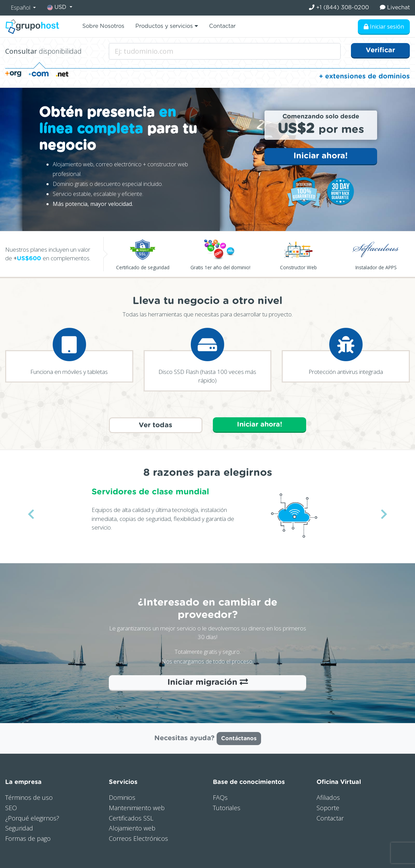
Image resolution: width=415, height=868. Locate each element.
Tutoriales (227, 808)
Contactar (222, 26)
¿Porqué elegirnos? (32, 818)
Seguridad (19, 828)
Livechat (395, 7)
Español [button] (21, 8)
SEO (11, 808)
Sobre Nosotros (103, 26)
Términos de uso (29, 797)
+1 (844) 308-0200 (339, 7)
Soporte (328, 808)
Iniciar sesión (384, 27)
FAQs (220, 797)
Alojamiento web (132, 828)
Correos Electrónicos (138, 838)
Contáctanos (239, 739)
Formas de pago (28, 838)
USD (58, 7)
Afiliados (328, 797)
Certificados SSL (131, 818)
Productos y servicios (167, 26)
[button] (31, 514)
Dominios (122, 797)
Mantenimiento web (137, 808)
